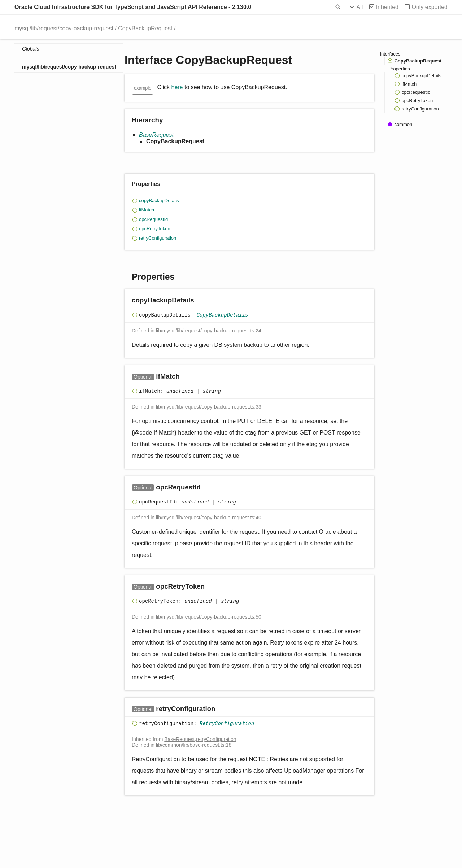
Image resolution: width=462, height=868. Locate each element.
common (403, 124)
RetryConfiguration (227, 724)
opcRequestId (153, 219)
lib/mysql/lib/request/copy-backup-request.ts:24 (209, 331)
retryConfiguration (158, 238)
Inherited (387, 7)
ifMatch (147, 210)
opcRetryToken (155, 229)
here (177, 87)
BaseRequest (156, 135)
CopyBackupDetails (223, 315)
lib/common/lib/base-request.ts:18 (194, 745)
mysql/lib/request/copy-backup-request (64, 28)
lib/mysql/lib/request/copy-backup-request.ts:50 (209, 617)
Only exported (430, 7)
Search (337, 7)
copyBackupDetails (159, 200)
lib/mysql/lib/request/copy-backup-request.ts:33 (209, 407)
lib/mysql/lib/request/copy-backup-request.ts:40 (209, 518)
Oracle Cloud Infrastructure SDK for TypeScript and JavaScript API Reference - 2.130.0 (133, 7)
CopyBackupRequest (145, 28)
